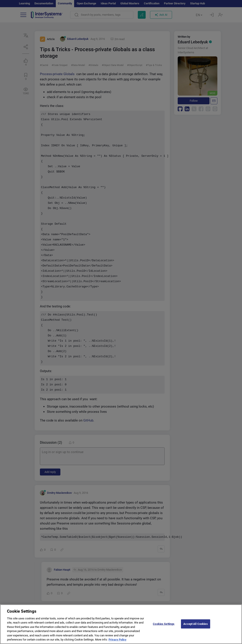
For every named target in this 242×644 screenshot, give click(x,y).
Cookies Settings (164, 625)
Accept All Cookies (195, 625)
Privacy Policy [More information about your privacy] (118, 641)
